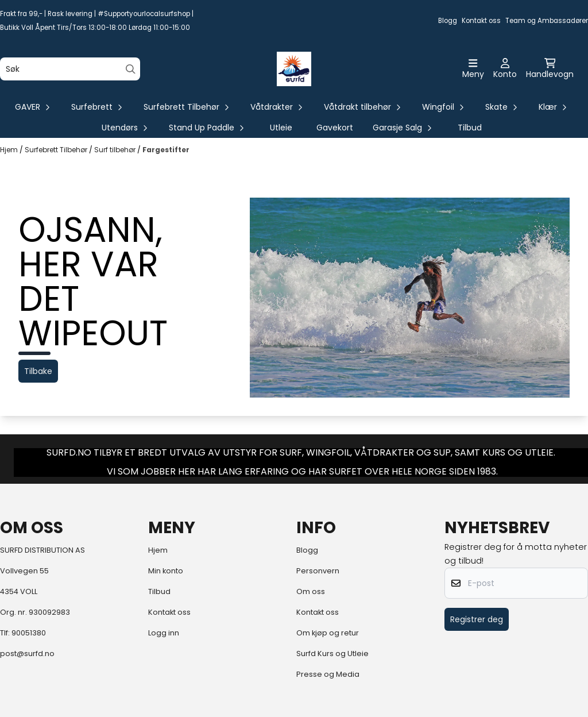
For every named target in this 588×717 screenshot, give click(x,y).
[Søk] (70, 69)
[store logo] (294, 69)
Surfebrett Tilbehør (57, 150)
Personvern (318, 571)
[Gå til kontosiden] (505, 69)
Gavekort (335, 128)
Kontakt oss (481, 21)
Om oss (311, 591)
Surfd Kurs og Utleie (332, 654)
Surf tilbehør (116, 150)
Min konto (166, 571)
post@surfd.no (27, 654)
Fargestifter (166, 150)
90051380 (29, 633)
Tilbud (470, 128)
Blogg (448, 21)
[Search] (131, 69)
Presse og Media (328, 674)
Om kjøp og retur (328, 633)
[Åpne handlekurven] (550, 69)
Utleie (281, 128)
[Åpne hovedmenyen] (473, 69)
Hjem (10, 150)
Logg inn (164, 633)
